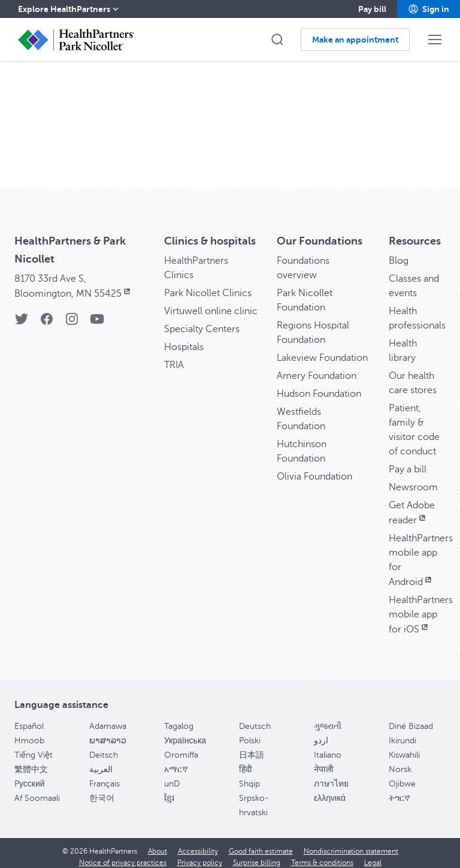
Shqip (249, 777)
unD (172, 777)
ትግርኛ (400, 791)
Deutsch (255, 719)
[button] (429, 9)
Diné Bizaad (411, 719)
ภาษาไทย (331, 777)
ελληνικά (330, 791)
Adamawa (108, 719)
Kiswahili (404, 748)
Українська (185, 733)
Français (105, 777)
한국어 (102, 791)
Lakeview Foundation (322, 351)
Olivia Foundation (314, 469)
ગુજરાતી (328, 719)
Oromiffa (181, 748)
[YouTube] (97, 316)
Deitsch (104, 748)
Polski (250, 733)
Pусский (30, 777)
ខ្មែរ (169, 791)
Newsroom (413, 480)
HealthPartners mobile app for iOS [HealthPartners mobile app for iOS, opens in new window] (421, 608)
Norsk (400, 762)
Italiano (328, 748)
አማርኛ (176, 762)
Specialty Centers (202, 322)
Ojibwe (402, 777)
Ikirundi (402, 733)
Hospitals (184, 340)
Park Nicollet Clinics (208, 286)
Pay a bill (408, 462)
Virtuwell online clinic (211, 304)
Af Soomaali (37, 791)
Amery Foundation (317, 369)
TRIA (174, 358)
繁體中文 (31, 762)
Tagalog (179, 719)
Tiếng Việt (34, 748)
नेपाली (324, 762)
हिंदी (246, 762)
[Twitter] (22, 316)
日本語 (252, 748)
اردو (321, 733)
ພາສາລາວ (108, 733)
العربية (101, 762)
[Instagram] (72, 316)
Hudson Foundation (319, 387)
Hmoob (29, 733)
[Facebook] (47, 316)
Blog (399, 254)
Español (29, 719)
